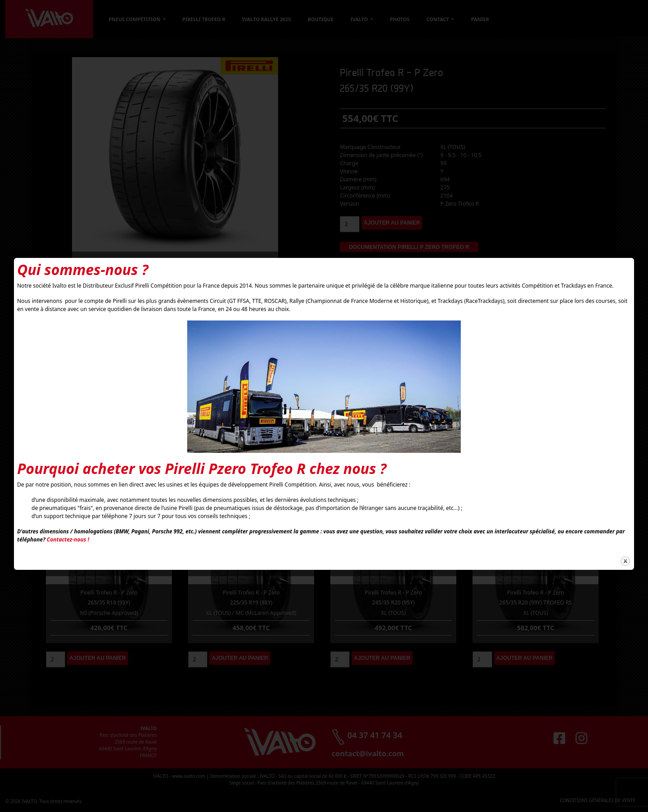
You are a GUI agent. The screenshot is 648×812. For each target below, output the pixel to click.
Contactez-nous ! (68, 539)
